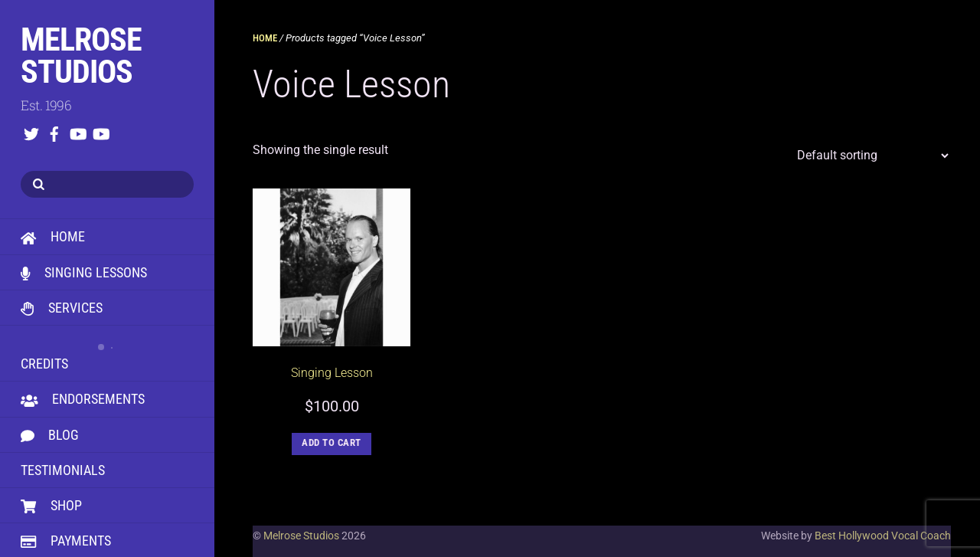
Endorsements (83, 399)
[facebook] (54, 131)
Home (265, 38)
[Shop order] (869, 156)
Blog (50, 435)
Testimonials (63, 470)
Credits (107, 352)
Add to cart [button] (332, 442)
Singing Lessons (84, 272)
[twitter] (31, 131)
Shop (51, 505)
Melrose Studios (301, 536)
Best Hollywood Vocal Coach (883, 536)
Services (62, 308)
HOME (53, 236)
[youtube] (77, 131)
